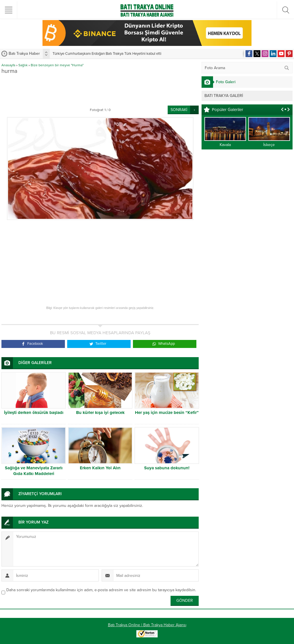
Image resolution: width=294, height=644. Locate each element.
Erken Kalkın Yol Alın (100, 468)
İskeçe (269, 145)
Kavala (225, 145)
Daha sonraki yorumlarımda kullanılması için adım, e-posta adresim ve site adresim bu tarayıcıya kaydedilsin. (101, 590)
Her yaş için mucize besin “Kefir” (167, 413)
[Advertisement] (106, 90)
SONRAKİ (179, 110)
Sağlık (23, 65)
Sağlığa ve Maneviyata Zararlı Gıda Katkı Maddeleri (34, 471)
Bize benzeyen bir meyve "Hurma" (57, 65)
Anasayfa (8, 65)
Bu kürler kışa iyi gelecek (100, 413)
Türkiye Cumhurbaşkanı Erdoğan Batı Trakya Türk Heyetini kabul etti (107, 54)
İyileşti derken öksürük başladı (34, 413)
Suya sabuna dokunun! (167, 468)
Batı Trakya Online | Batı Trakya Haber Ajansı (147, 625)
